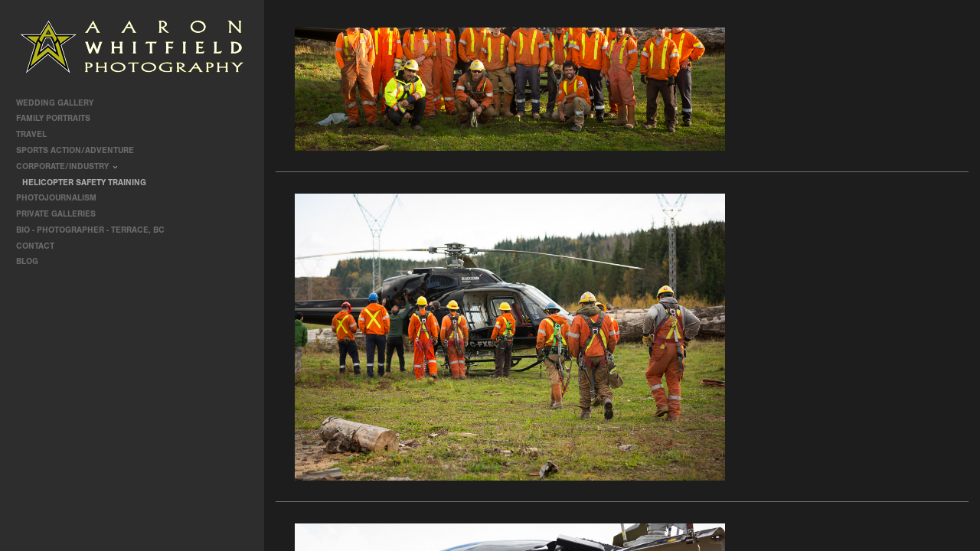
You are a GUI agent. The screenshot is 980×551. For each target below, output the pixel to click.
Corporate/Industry (69, 166)
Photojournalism (62, 198)
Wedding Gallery (60, 103)
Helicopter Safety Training (84, 183)
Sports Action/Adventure (80, 150)
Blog (27, 261)
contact (35, 246)
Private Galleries (56, 214)
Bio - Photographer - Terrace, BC (90, 230)
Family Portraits (59, 118)
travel (37, 134)
